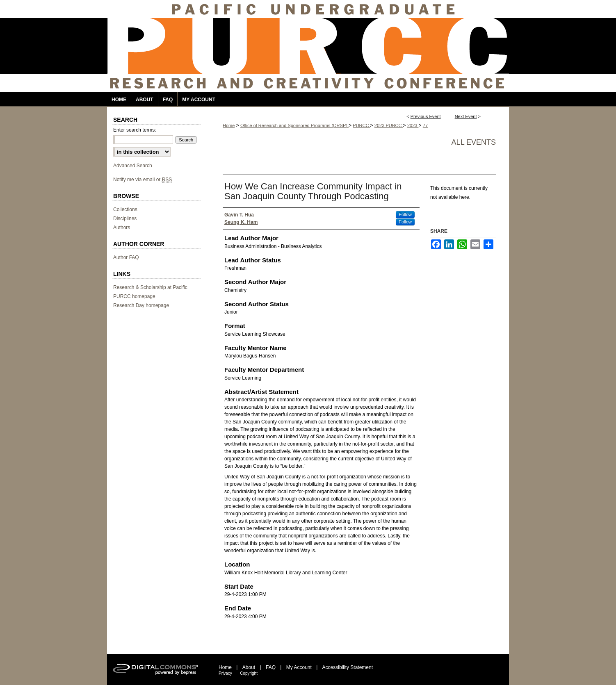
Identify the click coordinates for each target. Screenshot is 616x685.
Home (229, 125)
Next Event (466, 116)
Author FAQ (126, 257)
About (249, 667)
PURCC (361, 125)
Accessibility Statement (348, 667)
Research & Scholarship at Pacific (150, 287)
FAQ (271, 667)
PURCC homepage (134, 296)
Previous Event (426, 116)
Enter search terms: (135, 130)
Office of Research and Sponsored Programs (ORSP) (294, 125)
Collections (125, 209)
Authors (122, 228)
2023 (413, 125)
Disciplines (125, 218)
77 (425, 125)
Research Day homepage (141, 305)
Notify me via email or (143, 180)
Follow (405, 214)
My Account (299, 667)
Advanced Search (133, 166)
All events (474, 142)
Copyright (249, 673)
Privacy (225, 673)
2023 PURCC (389, 125)
